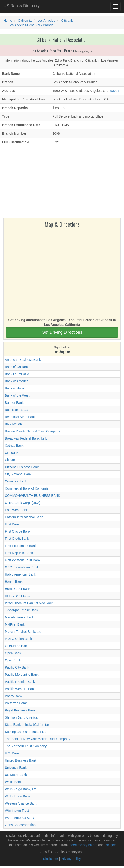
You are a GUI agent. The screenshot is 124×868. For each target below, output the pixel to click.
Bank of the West (17, 395)
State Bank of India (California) (27, 725)
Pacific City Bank (17, 667)
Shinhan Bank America (21, 717)
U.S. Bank (12, 753)
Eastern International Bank (24, 517)
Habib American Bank (20, 574)
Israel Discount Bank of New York (29, 603)
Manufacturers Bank (19, 617)
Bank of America (17, 381)
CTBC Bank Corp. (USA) (23, 503)
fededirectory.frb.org (83, 845)
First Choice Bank (18, 531)
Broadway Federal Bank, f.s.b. (27, 438)
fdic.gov (110, 845)
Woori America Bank (20, 818)
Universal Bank (16, 768)
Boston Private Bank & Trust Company (32, 431)
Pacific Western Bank (20, 689)
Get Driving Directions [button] (62, 332)
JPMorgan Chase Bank (21, 610)
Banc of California (18, 367)
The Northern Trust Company (26, 746)
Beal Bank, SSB (16, 410)
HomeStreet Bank (18, 589)
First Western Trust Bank (23, 560)
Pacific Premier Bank (20, 682)
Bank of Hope (15, 388)
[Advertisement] (62, 183)
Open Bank (13, 653)
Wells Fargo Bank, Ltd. (21, 789)
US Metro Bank (16, 775)
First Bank (12, 524)
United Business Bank (21, 760)
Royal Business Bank (20, 710)
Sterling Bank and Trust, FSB (26, 732)
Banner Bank (14, 403)
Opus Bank (13, 660)
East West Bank (16, 510)
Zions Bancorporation (20, 825)
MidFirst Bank (15, 624)
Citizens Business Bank (22, 467)
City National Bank (18, 474)
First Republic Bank (19, 553)
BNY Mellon (13, 424)
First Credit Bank (17, 539)
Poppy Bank (14, 696)
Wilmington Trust (17, 811)
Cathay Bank (14, 446)
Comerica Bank (16, 481)
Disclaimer (51, 859)
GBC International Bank (22, 567)
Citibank (11, 460)
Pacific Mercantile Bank (22, 675)
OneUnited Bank (17, 646)
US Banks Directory (22, 6)
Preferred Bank (16, 703)
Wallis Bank (13, 782)
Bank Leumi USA (17, 374)
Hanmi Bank (14, 582)
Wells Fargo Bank (18, 796)
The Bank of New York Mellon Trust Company (37, 739)
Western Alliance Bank (21, 803)
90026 (115, 91)
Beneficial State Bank (20, 417)
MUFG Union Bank (18, 639)
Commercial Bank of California (27, 488)
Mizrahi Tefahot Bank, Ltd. (24, 632)
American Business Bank (23, 360)
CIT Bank (12, 453)
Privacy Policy (71, 859)
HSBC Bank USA (17, 596)
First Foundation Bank (21, 546)
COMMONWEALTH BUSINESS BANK (32, 496)
